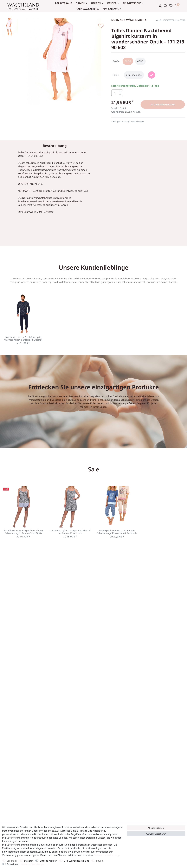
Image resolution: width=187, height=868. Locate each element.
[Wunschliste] (171, 6)
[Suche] (165, 6)
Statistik (29, 861)
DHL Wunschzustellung (77, 861)
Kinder (112, 3)
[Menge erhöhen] (120, 91)
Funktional (13, 864)
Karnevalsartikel (87, 9)
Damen (80, 3)
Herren (96, 3)
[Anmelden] (160, 6)
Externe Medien (48, 861)
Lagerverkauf (63, 3)
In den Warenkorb (163, 105)
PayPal (100, 861)
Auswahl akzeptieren (156, 834)
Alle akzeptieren (156, 828)
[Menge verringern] (120, 95)
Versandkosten (137, 122)
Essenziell (12, 861)
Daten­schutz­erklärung (106, 855)
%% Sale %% (111, 9)
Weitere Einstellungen (33, 864)
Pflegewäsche (132, 3)
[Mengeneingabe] (115, 93)
